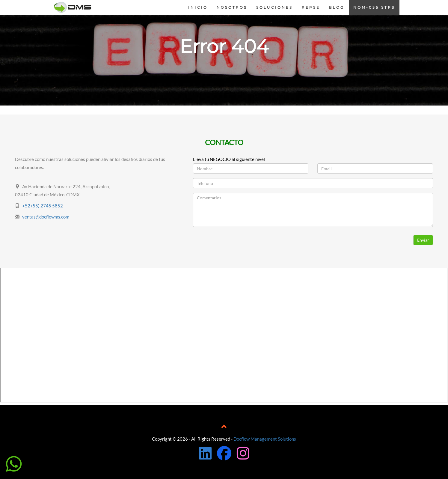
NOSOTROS (232, 7)
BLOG (337, 7)
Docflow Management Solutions (265, 439)
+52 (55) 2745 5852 (43, 206)
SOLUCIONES (274, 7)
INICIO (198, 7)
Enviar (423, 240)
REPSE (311, 7)
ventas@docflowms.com (46, 217)
